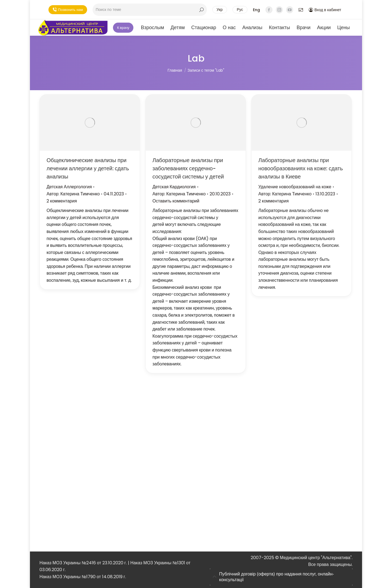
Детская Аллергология (69, 187)
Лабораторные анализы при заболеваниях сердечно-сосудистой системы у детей (188, 168)
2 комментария (62, 201)
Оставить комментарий (176, 201)
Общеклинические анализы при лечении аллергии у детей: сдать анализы (88, 168)
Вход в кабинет (325, 10)
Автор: (73, 194)
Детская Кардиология (174, 187)
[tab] (281, 577)
